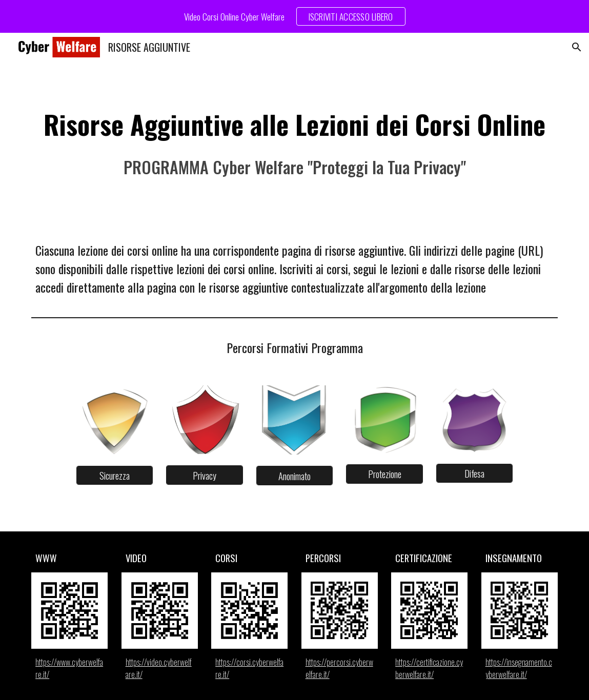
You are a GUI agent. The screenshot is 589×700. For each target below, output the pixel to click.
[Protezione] (384, 474)
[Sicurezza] (115, 475)
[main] (294, 143)
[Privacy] (204, 475)
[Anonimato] (294, 476)
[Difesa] (474, 473)
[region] (294, 16)
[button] (577, 47)
